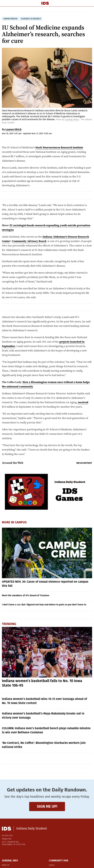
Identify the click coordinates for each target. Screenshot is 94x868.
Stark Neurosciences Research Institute (59, 147)
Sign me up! (47, 806)
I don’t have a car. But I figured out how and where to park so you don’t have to (44, 605)
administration (10, 19)
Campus (21, 522)
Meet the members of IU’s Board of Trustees (26, 595)
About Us (6, 865)
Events (52, 865)
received (83, 402)
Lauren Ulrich (13, 129)
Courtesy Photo (72, 120)
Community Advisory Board (29, 241)
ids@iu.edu (7, 839)
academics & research (31, 19)
